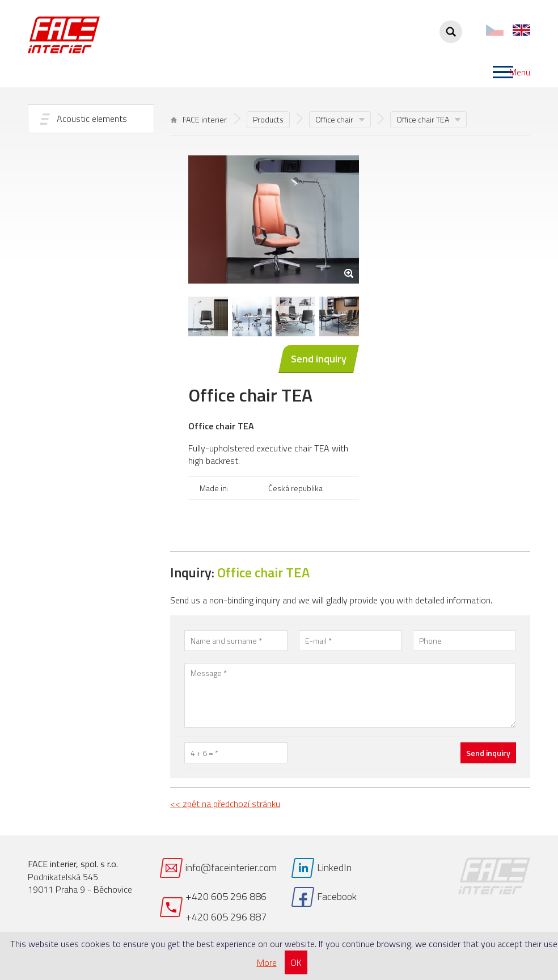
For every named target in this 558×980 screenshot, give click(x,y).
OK (296, 962)
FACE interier (199, 119)
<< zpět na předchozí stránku (225, 804)
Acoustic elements (92, 119)
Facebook (337, 896)
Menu (520, 72)
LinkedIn (334, 867)
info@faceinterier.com (231, 867)
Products (268, 119)
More (267, 962)
